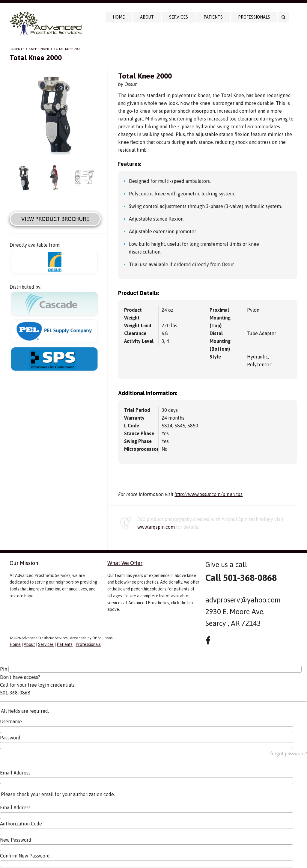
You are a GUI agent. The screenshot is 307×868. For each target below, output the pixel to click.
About (147, 17)
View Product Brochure (55, 219)
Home (119, 17)
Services (179, 17)
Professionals (254, 17)
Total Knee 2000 (67, 49)
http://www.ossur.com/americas (209, 494)
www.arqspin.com (156, 527)
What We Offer (125, 563)
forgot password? (289, 754)
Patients (213, 17)
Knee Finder (39, 49)
